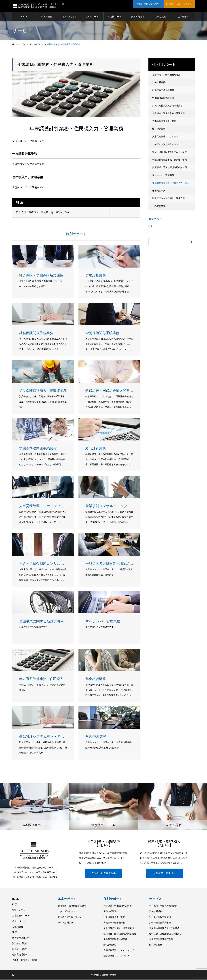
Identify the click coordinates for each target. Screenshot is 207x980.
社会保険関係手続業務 (163, 91)
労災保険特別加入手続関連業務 (167, 106)
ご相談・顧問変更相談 (104, 874)
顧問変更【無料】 (21, 955)
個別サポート (115, 17)
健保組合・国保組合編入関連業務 (169, 114)
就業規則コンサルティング (165, 145)
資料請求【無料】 (21, 944)
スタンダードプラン (68, 912)
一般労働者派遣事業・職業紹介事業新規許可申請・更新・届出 (174, 160)
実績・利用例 (138, 17)
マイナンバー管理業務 (163, 176)
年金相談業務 (159, 191)
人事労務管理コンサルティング (167, 137)
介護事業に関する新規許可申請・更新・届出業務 (174, 168)
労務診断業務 (159, 83)
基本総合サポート (21, 916)
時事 (151, 226)
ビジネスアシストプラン (70, 917)
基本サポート (92, 17)
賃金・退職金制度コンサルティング (170, 152)
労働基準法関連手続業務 (164, 121)
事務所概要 (46, 17)
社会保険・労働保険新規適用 (166, 75)
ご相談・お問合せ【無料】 (25, 961)
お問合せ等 (183, 17)
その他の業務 (159, 206)
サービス (155, 899)
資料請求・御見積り (164, 874)
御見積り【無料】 (21, 949)
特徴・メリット (69, 17)
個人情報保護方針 (21, 938)
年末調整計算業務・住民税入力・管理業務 (173, 183)
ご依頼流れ (161, 17)
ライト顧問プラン (67, 923)
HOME (24, 17)
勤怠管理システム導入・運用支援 (169, 199)
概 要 (15, 905)
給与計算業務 (159, 129)
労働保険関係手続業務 (163, 98)
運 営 (15, 933)
